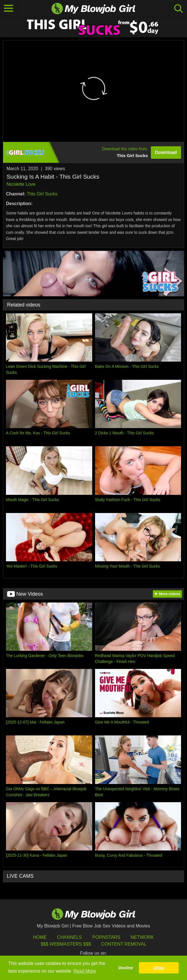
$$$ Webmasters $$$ (66, 944)
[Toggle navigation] (9, 9)
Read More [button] (85, 971)
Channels (70, 937)
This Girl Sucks (42, 194)
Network (142, 937)
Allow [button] (159, 968)
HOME (40, 937)
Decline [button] (126, 968)
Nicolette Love (21, 184)
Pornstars (106, 937)
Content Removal (124, 944)
